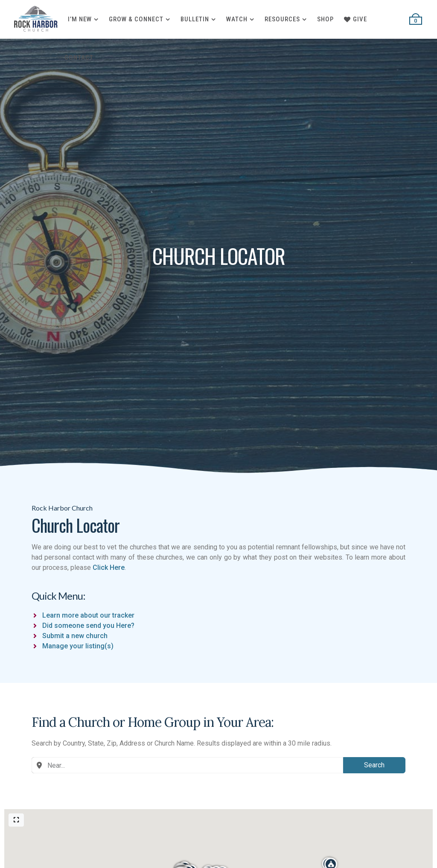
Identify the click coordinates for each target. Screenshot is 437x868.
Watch (237, 19)
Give (355, 19)
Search (374, 765)
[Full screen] (16, 820)
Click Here (109, 568)
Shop (325, 19)
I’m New (80, 19)
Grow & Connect (136, 19)
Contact (79, 58)
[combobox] (187, 765)
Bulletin (195, 19)
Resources (282, 19)
